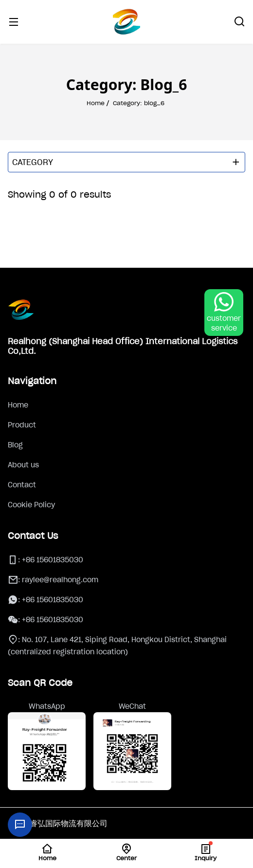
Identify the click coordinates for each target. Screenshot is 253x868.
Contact (22, 485)
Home (18, 405)
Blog (15, 445)
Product (22, 425)
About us (23, 465)
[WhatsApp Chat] (224, 313)
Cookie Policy (31, 505)
